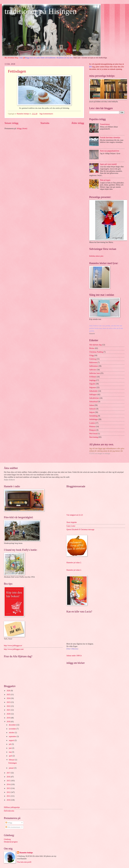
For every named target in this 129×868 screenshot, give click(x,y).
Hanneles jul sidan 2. (74, 563)
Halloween (93, 363)
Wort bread (93, 434)
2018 (9, 722)
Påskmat (92, 427)
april (11, 756)
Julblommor (94, 366)
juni (10, 748)
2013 (9, 788)
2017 (9, 773)
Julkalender (93, 391)
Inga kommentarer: (47, 114)
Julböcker (93, 370)
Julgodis (92, 384)
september (13, 736)
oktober (12, 733)
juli (10, 744)
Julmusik (93, 409)
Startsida (45, 123)
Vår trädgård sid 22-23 (75, 515)
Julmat (92, 405)
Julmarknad (93, 402)
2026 (9, 691)
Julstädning (93, 416)
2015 (9, 781)
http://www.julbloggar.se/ (13, 646)
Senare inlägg (11, 123)
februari (12, 760)
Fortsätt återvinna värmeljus (110, 138)
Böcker (92, 348)
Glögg (92, 355)
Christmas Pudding (96, 352)
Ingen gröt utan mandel (108, 164)
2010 (9, 800)
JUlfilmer (93, 377)
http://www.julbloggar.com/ (14, 649)
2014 (9, 784)
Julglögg (92, 380)
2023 (9, 702)
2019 (9, 718)
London (92, 423)
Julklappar (93, 395)
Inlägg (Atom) (22, 129)
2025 (9, 695)
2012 (9, 792)
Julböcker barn (95, 373)
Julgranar (93, 387)
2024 (9, 698)
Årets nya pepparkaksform (110, 151)
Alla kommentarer (13, 827)
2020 (9, 714)
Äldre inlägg (78, 123)
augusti (12, 740)
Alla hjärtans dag (95, 345)
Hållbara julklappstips (12, 807)
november (13, 729)
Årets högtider (72, 522)
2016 (9, 777)
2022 (9, 706)
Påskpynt (93, 430)
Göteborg (93, 359)
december (13, 725)
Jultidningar (94, 419)
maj (10, 752)
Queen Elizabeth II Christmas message (80, 530)
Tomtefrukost (105, 124)
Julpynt (92, 412)
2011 (9, 796)
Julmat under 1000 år (74, 656)
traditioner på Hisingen (41, 11)
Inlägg (9, 823)
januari (12, 768)
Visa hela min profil (24, 862)
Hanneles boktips (26, 853)
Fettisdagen (17, 71)
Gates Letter (71, 526)
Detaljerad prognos (11, 842)
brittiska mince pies (96, 256)
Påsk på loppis (105, 180)
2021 (9, 710)
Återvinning (94, 437)
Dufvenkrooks (9, 811)
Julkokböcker (94, 398)
